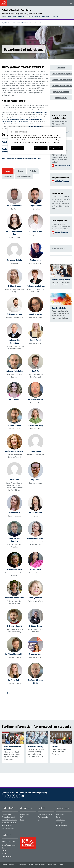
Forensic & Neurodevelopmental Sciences (62, 80)
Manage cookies (18, 148)
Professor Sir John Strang (36, 682)
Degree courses (7, 814)
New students (24, 814)
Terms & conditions (8, 865)
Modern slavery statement (37, 865)
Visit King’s (59, 823)
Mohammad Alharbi (14, 206)
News (34, 23)
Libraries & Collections (45, 814)
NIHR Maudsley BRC (35, 126)
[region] (37, 140)
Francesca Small (36, 654)
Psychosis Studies (61, 98)
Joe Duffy (36, 371)
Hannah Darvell (36, 340)
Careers (55, 747)
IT (38, 820)
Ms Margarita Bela (14, 260)
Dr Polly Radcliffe (36, 598)
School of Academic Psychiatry (16, 10)
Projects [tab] (33, 171)
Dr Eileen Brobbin (14, 286)
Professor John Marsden (14, 540)
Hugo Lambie (36, 480)
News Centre (60, 814)
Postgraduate (12, 17)
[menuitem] (5, 17)
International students (9, 823)
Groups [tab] (20, 171)
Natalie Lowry (14, 513)
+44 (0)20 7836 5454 (9, 842)
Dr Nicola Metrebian (14, 570)
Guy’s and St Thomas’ (21, 122)
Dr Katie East (14, 400)
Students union (61, 820)
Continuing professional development (38, 17)
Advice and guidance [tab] (24, 176)
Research (21, 17)
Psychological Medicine (61, 92)
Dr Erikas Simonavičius (14, 654)
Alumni (22, 820)
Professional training (35, 747)
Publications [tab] (8, 176)
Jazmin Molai (36, 570)
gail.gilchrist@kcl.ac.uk (63, 165)
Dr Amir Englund (14, 426)
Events (39, 23)
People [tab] (8, 171)
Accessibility (52, 865)
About (4, 17)
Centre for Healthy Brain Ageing (62, 86)
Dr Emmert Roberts (14, 626)
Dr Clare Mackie (36, 513)
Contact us (54, 17)
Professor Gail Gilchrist (14, 451)
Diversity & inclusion (59, 308)
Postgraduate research (9, 820)
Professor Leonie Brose (36, 286)
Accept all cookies (56, 148)
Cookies (61, 865)
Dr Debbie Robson (36, 626)
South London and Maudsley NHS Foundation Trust (24, 119)
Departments (6, 23)
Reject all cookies (41, 148)
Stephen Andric (36, 206)
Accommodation (43, 817)
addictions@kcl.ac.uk (62, 181)
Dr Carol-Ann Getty (36, 426)
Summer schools (7, 826)
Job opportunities (61, 826)
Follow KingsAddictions (58, 248)
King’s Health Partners (40, 112)
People (13, 23)
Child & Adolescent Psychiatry (62, 74)
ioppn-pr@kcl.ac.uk (62, 232)
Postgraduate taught (8, 817)
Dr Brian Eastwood (36, 400)
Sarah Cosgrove (36, 314)
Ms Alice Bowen (36, 260)
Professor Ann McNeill (36, 539)
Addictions (61, 68)
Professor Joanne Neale (14, 598)
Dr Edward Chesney (14, 314)
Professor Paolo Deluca (14, 371)
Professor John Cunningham (14, 342)
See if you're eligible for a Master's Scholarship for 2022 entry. (22, 159)
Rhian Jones (14, 480)
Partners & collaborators (24, 23)
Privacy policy (21, 865)
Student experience (8, 828)
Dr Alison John (36, 451)
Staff (21, 817)
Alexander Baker (36, 232)
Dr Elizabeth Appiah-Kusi (14, 233)
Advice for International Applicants (12, 748)
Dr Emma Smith (14, 680)
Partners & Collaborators (61, 280)
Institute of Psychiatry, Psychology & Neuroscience (22, 14)
